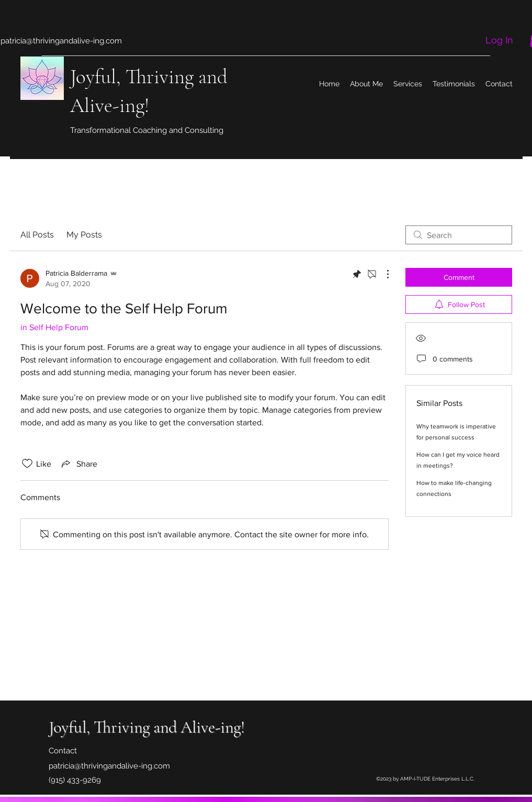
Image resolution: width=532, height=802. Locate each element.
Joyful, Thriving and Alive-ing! (147, 727)
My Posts (84, 235)
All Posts (37, 235)
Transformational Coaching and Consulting (147, 130)
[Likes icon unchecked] (27, 464)
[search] (459, 235)
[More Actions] (382, 274)
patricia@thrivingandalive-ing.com (61, 41)
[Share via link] (78, 464)
